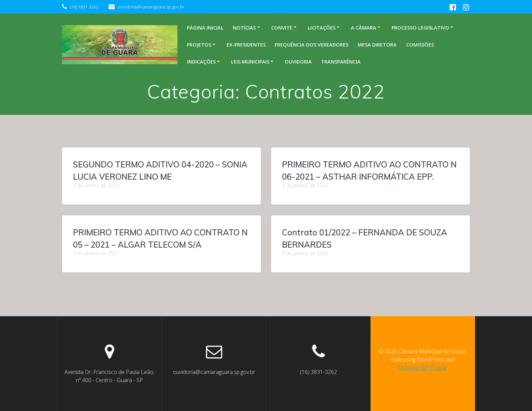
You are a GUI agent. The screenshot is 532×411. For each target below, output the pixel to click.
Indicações (201, 62)
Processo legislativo (420, 28)
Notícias (244, 28)
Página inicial (205, 28)
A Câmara (364, 28)
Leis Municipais (250, 62)
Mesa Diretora (377, 45)
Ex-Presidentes (246, 45)
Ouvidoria (298, 62)
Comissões (420, 45)
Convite (282, 28)
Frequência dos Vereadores (312, 45)
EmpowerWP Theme (422, 368)
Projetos (199, 45)
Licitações (322, 28)
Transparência (341, 62)
